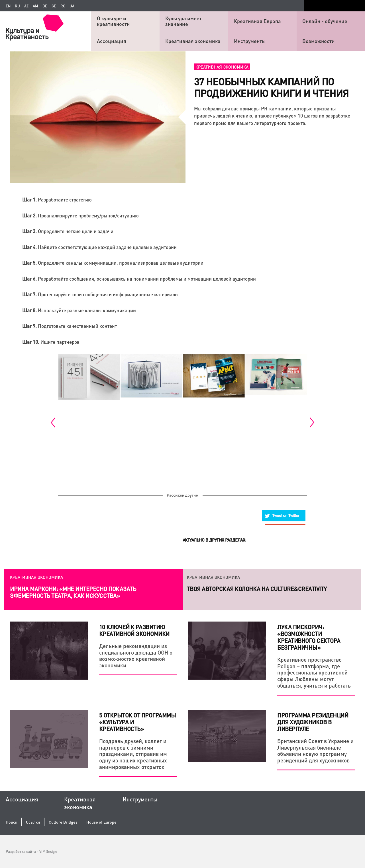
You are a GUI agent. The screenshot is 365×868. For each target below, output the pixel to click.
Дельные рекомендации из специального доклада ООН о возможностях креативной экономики (136, 656)
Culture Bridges (63, 822)
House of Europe (101, 822)
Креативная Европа (257, 21)
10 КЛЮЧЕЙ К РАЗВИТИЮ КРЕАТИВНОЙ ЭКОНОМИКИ (134, 630)
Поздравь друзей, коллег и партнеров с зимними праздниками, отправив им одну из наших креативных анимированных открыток (133, 754)
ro (63, 6)
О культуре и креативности (113, 21)
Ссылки (33, 822)
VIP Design (48, 851)
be (45, 6)
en (8, 6)
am (35, 6)
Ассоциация (112, 41)
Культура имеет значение (183, 21)
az (26, 6)
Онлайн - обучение (325, 21)
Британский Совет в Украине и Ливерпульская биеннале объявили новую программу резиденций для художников (315, 751)
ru (17, 6)
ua (72, 6)
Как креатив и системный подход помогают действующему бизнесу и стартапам (75, 592)
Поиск (11, 822)
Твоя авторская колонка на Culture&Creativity (257, 589)
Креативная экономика (193, 41)
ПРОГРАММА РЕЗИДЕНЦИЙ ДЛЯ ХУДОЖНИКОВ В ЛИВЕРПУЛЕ (313, 722)
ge (54, 6)
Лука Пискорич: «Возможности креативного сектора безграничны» (309, 637)
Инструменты (250, 41)
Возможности (319, 41)
